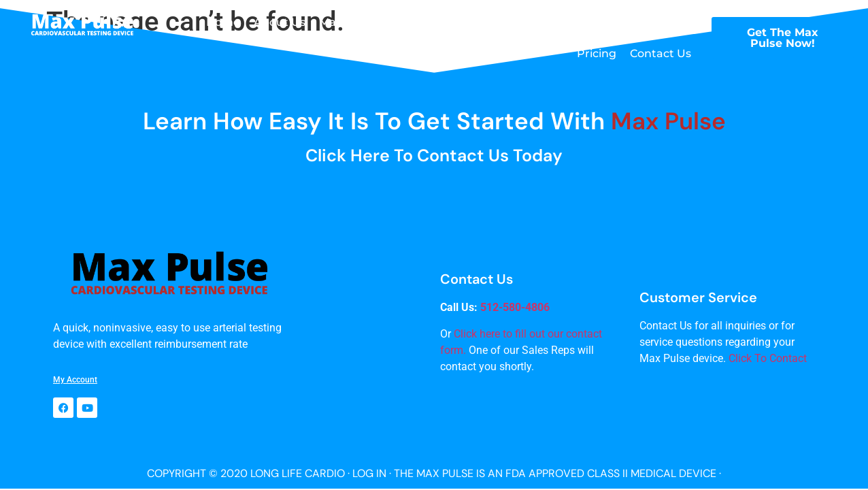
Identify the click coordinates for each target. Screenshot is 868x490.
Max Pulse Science (640, 22)
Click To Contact (768, 358)
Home (223, 22)
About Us (280, 22)
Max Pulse (347, 22)
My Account (75, 380)
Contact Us (661, 53)
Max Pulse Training (523, 22)
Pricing (597, 53)
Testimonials (423, 22)
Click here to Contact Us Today (434, 156)
